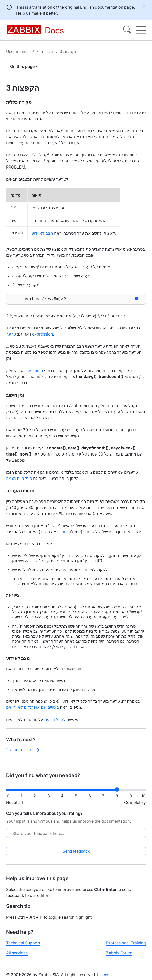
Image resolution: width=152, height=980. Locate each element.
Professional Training (126, 944)
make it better (44, 13)
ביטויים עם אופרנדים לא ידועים (32, 708)
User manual (18, 51)
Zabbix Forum (119, 954)
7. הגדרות (45, 51)
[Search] (127, 30)
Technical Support (23, 944)
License (104, 976)
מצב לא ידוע (42, 233)
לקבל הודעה (55, 720)
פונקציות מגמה (19, 479)
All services (17, 954)
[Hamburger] (141, 30)
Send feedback (76, 852)
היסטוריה (35, 371)
